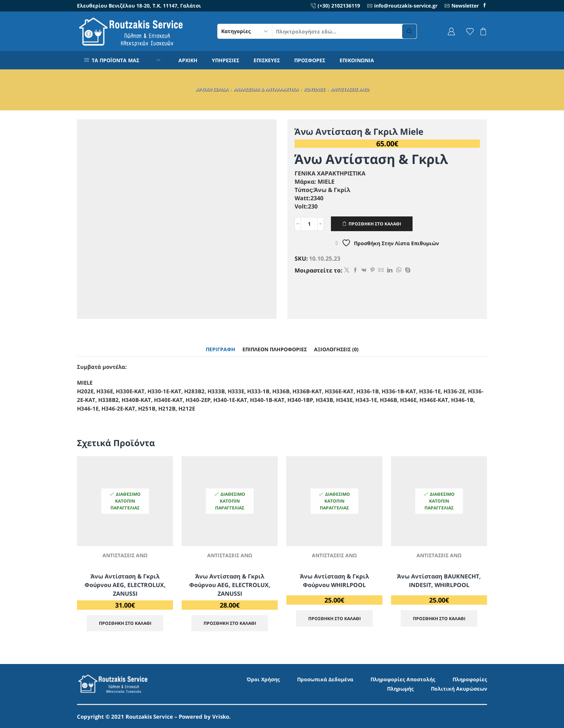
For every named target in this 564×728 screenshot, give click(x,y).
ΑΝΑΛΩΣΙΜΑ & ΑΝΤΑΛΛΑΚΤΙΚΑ (266, 89)
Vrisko (221, 716)
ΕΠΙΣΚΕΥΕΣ (267, 60)
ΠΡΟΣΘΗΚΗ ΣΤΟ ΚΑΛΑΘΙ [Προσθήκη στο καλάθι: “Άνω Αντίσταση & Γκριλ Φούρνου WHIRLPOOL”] (335, 618)
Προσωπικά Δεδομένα (325, 679)
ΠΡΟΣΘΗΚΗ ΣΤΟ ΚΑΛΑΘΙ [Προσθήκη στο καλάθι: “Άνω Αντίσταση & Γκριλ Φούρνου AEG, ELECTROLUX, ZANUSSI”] (125, 623)
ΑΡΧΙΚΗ (188, 60)
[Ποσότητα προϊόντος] (309, 224)
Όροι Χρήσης (263, 679)
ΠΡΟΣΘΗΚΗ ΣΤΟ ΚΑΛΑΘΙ (375, 224)
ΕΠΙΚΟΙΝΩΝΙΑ (357, 60)
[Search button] (409, 31)
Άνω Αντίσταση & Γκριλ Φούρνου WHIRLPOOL (335, 581)
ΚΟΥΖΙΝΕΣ (314, 89)
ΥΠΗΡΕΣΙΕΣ (226, 60)
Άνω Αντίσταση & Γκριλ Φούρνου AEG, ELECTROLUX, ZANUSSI (125, 585)
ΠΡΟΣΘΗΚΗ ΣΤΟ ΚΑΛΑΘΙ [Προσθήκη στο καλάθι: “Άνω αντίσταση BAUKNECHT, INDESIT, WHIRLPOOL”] (439, 618)
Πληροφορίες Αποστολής (403, 679)
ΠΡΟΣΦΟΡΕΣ (310, 60)
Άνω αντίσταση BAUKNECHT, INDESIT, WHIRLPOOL (439, 581)
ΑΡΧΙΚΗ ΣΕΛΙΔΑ (212, 89)
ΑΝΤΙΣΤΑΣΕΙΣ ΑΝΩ (350, 89)
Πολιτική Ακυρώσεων (459, 689)
